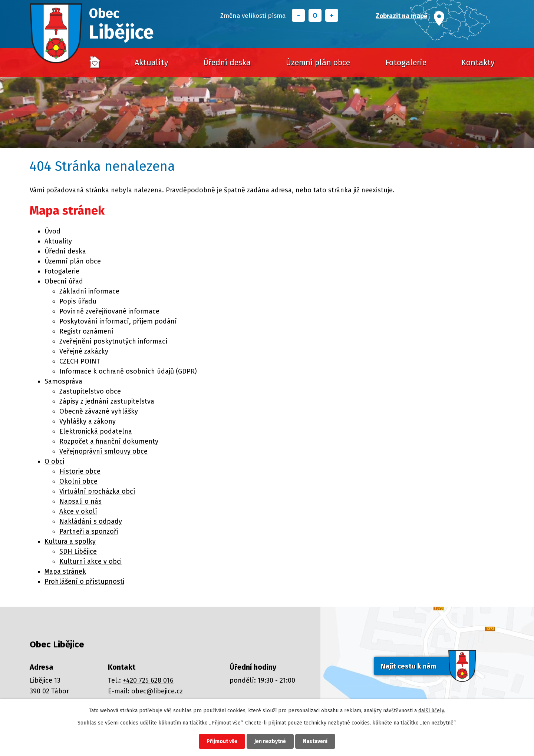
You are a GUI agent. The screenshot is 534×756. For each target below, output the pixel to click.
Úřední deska (227, 63)
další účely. (432, 711)
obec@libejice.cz (157, 691)
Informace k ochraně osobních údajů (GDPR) (128, 371)
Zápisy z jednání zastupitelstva (107, 401)
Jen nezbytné (270, 741)
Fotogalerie (406, 63)
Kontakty (478, 63)
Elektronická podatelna (96, 431)
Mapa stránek (65, 571)
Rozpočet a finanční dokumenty (109, 441)
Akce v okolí (78, 511)
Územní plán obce (318, 63)
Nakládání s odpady (91, 521)
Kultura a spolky (70, 541)
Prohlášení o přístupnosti (84, 581)
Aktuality (151, 63)
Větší (332, 15)
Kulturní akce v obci (90, 561)
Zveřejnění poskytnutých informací (113, 341)
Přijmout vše (222, 741)
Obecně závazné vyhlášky (99, 411)
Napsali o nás (80, 501)
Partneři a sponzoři (89, 531)
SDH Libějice (78, 551)
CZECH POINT (80, 361)
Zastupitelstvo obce (90, 391)
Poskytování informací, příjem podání (118, 321)
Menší (298, 15)
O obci (54, 461)
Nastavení (315, 741)
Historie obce (80, 471)
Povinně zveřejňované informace (109, 311)
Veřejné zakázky (84, 351)
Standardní (315, 15)
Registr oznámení (86, 331)
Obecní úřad (64, 281)
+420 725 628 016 (148, 680)
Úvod (95, 63)
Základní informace (89, 291)
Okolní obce (78, 481)
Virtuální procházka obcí (97, 491)
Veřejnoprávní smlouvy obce (103, 451)
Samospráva (63, 381)
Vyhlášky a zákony (88, 421)
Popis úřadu (78, 301)
